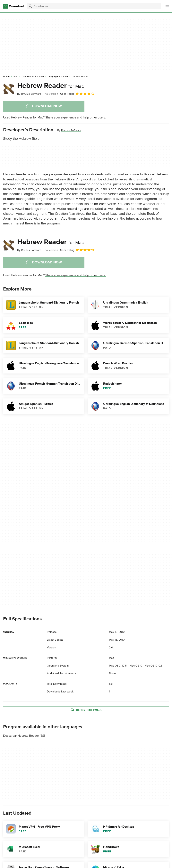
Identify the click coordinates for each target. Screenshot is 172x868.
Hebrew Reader (51, 86)
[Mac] (16, 77)
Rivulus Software (71, 130)
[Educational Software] (33, 77)
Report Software (86, 710)
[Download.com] (14, 6)
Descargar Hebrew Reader (21, 736)
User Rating (77, 94)
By (29, 94)
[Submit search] (30, 6)
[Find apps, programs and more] (94, 6)
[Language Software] (58, 77)
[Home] (6, 77)
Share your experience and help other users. (76, 117)
